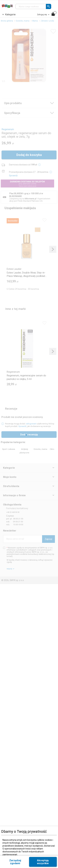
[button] (49, 6)
